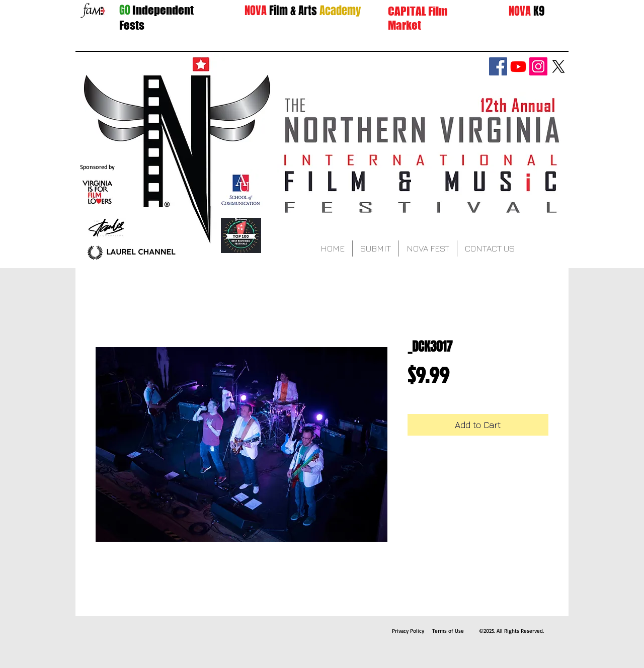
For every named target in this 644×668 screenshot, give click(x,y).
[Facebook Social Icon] (498, 66)
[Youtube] (518, 66)
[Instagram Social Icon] (538, 66)
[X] (558, 66)
